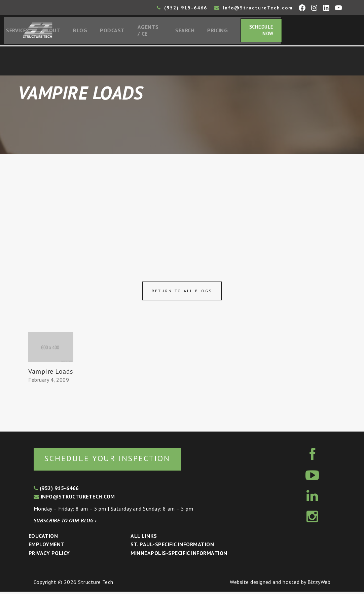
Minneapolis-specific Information (179, 555)
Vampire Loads (51, 373)
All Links (144, 538)
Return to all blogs (182, 292)
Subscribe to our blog (65, 523)
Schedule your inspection (113, 460)
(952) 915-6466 (182, 8)
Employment (47, 547)
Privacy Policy (49, 555)
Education (43, 538)
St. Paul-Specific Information (172, 547)
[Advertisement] (182, 206)
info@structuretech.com (74, 498)
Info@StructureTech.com (254, 8)
